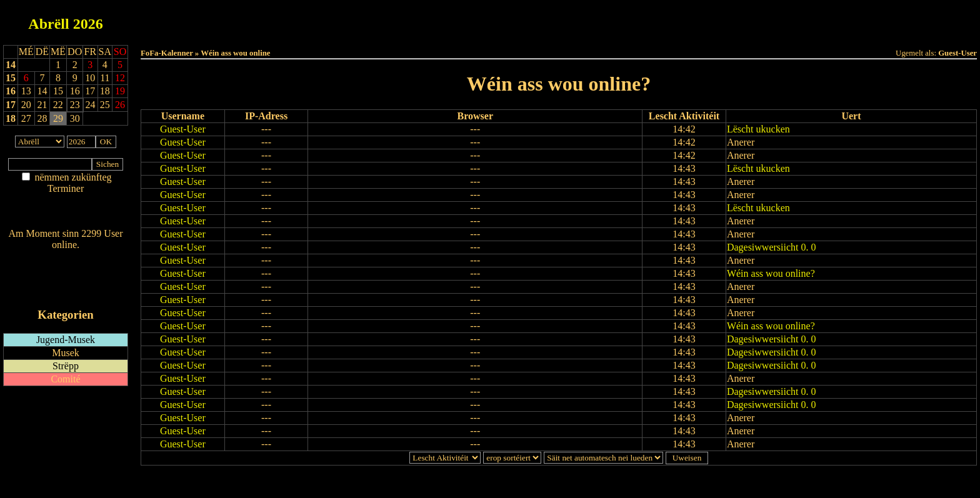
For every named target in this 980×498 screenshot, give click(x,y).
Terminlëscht (699, 20)
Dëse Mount (559, 20)
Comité (65, 379)
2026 (88, 24)
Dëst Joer (629, 20)
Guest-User (183, 129)
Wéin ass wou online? (771, 273)
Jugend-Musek (66, 340)
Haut (419, 20)
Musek (66, 353)
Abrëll (48, 24)
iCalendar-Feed (66, 291)
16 (11, 91)
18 (11, 118)
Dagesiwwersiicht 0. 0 (772, 247)
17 (11, 105)
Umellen (559, 32)
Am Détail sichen (66, 201)
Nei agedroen (65, 213)
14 (11, 65)
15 (11, 78)
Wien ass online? (65, 257)
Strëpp (66, 366)
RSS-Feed (66, 279)
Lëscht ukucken (758, 129)
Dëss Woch (489, 20)
